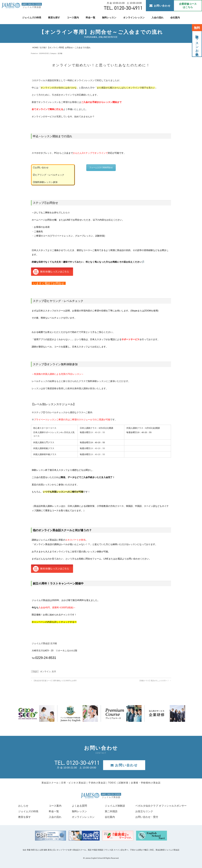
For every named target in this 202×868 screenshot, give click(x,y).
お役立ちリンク (144, 811)
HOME (35, 48)
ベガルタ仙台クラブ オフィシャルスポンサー (161, 806)
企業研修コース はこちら (188, 6)
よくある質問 (79, 806)
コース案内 (73, 18)
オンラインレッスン (134, 18)
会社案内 (175, 18)
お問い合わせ (160, 6)
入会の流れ (157, 18)
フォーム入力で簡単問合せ (101, 167)
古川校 (43, 48)
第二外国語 (111, 811)
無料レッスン (109, 18)
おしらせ (23, 806)
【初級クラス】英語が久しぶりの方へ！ (155, 681)
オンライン (45, 671)
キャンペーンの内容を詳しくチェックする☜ (54, 622)
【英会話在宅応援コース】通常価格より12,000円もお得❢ (54, 681)
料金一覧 (90, 18)
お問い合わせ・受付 (147, 817)
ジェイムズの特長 (32, 18)
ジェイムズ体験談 (115, 806)
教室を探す (54, 18)
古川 (54, 671)
